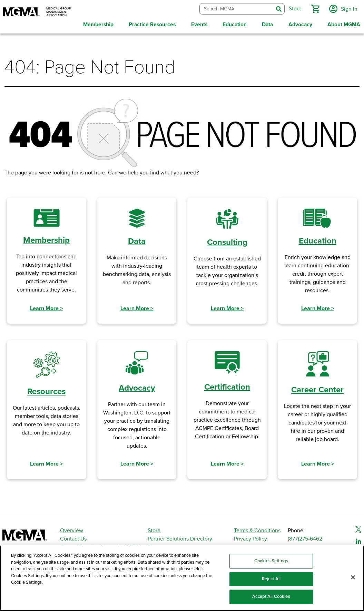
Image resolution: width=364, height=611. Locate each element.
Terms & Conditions (257, 529)
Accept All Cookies (271, 596)
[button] (315, 8)
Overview (72, 529)
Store (154, 529)
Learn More (46, 307)
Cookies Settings (271, 561)
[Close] (353, 577)
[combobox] (236, 8)
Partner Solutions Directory (180, 538)
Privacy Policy (250, 538)
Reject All (271, 579)
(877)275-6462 (305, 538)
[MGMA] (37, 12)
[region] (182, 578)
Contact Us (73, 538)
